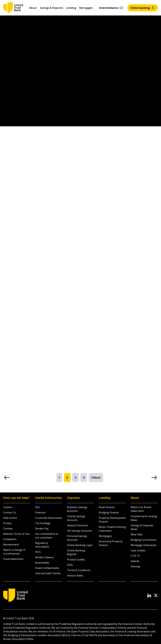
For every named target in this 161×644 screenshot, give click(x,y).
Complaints (10, 539)
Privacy (7, 523)
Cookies (8, 528)
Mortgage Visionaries (143, 545)
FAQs (70, 565)
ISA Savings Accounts (79, 531)
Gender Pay (42, 528)
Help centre (10, 518)
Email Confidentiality (47, 568)
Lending (71, 8)
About (33, 8)
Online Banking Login (80, 545)
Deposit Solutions (78, 525)
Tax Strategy (43, 523)
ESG (37, 507)
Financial (40, 513)
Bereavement (11, 544)
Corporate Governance (49, 518)
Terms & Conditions (79, 570)
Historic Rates (75, 576)
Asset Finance (107, 507)
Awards (135, 561)
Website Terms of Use (16, 534)
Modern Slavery (44, 557)
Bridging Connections (143, 540)
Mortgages (86, 8)
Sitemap (135, 566)
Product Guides (76, 560)
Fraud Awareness (13, 559)
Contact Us (10, 513)
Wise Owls (137, 534)
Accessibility (42, 563)
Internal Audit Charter (48, 573)
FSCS (38, 552)
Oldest (96, 478)
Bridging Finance (109, 513)
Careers (8, 507)
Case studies (138, 550)
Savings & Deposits (52, 8)
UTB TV (135, 556)
